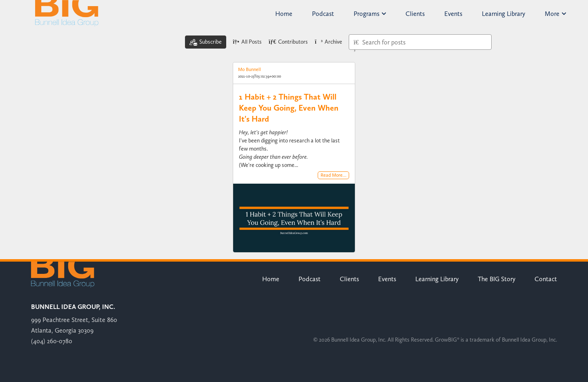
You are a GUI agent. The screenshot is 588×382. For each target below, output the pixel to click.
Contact (546, 279)
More (555, 14)
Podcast (323, 14)
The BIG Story (497, 279)
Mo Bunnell (249, 69)
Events (453, 14)
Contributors (288, 42)
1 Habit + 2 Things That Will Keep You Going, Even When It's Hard (289, 108)
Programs (370, 14)
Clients (415, 14)
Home (284, 14)
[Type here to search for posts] (420, 42)
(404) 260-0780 (52, 341)
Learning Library (503, 14)
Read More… (333, 175)
